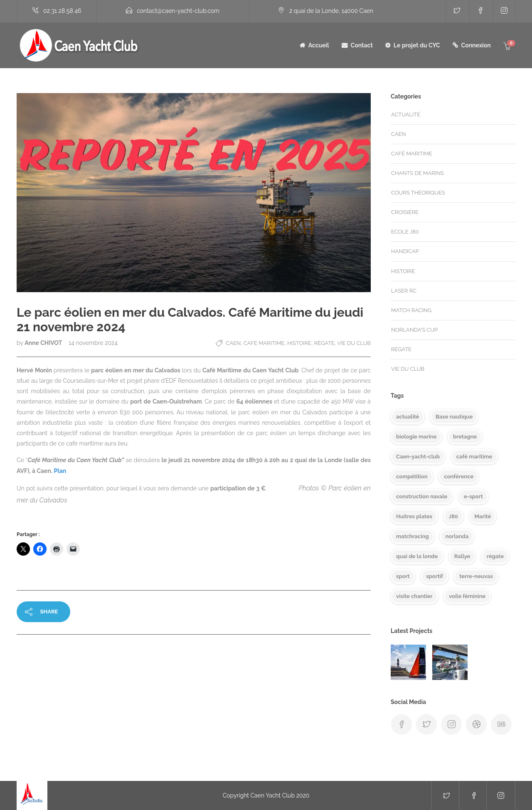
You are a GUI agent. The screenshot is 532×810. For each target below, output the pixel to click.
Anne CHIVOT (44, 343)
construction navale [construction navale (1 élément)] (422, 496)
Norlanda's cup (414, 330)
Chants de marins (417, 173)
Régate (324, 343)
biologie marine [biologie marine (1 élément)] (416, 437)
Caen (233, 343)
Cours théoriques (418, 193)
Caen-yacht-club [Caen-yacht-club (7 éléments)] (418, 457)
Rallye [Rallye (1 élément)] (462, 556)
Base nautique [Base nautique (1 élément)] (454, 417)
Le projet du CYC (417, 45)
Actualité (406, 114)
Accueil (319, 45)
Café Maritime (264, 343)
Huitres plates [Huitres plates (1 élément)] (414, 516)
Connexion (476, 45)
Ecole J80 (405, 232)
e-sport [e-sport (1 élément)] (473, 496)
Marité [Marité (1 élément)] (483, 516)
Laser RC (404, 291)
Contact (362, 45)
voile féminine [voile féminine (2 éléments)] (467, 596)
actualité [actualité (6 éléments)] (408, 417)
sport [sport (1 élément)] (403, 576)
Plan (60, 471)
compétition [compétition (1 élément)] (412, 476)
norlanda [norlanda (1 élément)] (457, 536)
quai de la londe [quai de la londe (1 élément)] (417, 556)
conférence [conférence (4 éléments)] (459, 476)
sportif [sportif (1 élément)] (435, 576)
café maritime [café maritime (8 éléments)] (474, 457)
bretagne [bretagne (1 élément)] (465, 437)
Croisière (405, 212)
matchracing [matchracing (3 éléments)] (413, 536)
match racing (411, 310)
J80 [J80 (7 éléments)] (453, 516)
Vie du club (354, 343)
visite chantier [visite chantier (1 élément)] (414, 596)
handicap (405, 251)
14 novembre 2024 (93, 343)
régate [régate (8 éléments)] (495, 556)
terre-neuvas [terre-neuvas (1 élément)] (476, 576)
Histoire (299, 343)
